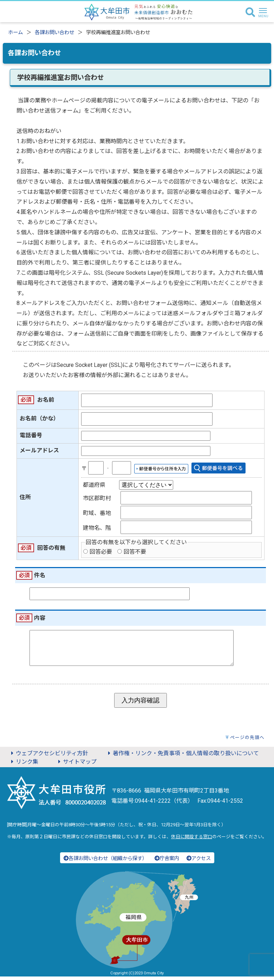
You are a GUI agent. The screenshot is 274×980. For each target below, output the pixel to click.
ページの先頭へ (247, 741)
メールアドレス (39, 450)
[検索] (250, 13)
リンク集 (24, 765)
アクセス (199, 862)
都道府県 (94, 485)
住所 (25, 497)
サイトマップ (76, 765)
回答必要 (101, 552)
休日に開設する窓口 (192, 840)
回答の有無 (51, 548)
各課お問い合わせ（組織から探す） (105, 862)
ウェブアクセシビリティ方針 (48, 757)
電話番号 (31, 435)
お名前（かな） (39, 418)
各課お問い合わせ (54, 33)
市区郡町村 (97, 498)
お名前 (46, 400)
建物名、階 (97, 528)
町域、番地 (97, 513)
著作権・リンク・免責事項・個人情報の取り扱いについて (182, 757)
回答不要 (135, 552)
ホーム (15, 33)
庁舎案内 (167, 862)
